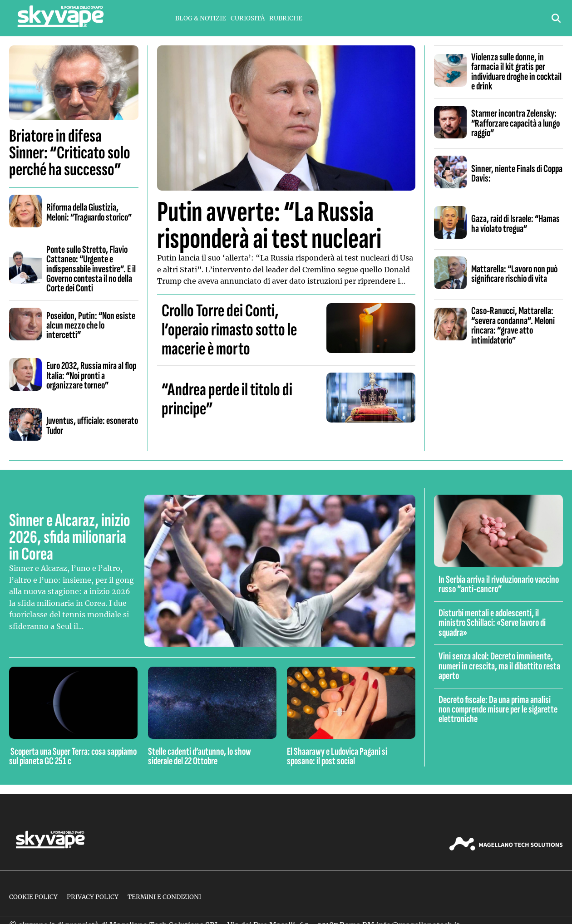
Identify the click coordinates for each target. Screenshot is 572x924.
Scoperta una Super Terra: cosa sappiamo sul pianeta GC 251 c (73, 756)
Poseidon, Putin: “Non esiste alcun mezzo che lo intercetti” (91, 326)
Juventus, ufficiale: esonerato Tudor (92, 425)
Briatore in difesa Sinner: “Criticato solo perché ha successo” (70, 153)
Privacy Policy (93, 897)
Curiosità (248, 18)
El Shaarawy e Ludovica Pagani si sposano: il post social (337, 756)
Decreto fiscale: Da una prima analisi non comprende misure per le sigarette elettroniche (498, 710)
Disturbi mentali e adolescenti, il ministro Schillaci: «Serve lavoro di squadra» (492, 623)
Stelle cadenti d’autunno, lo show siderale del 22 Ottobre (200, 756)
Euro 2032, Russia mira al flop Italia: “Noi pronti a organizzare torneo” (91, 376)
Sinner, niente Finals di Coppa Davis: (517, 174)
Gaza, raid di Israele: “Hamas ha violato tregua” (515, 224)
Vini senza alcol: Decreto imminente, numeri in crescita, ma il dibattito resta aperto (499, 666)
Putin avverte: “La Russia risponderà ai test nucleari (269, 226)
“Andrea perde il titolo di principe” (227, 399)
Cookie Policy (33, 897)
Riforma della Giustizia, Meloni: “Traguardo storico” (89, 212)
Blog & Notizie (201, 18)
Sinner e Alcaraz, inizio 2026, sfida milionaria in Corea (70, 537)
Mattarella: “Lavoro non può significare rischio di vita (514, 274)
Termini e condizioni (164, 897)
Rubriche (286, 18)
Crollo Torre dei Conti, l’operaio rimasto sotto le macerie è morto (229, 330)
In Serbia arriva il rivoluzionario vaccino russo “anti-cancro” (499, 584)
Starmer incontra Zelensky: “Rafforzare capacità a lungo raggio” (515, 123)
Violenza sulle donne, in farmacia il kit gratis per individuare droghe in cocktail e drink (516, 72)
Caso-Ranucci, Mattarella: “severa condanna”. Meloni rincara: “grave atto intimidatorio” (513, 325)
